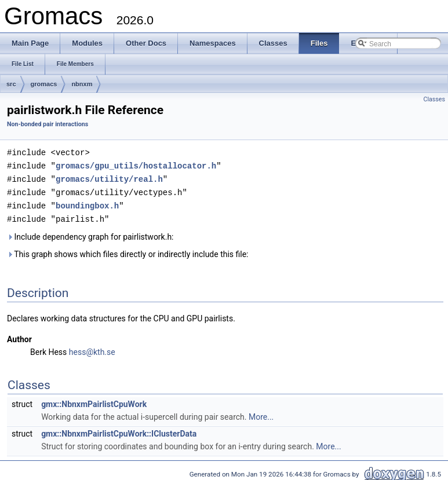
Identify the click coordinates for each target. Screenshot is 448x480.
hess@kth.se (92, 349)
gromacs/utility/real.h (109, 177)
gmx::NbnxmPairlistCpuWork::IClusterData (119, 430)
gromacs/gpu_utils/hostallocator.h (136, 165)
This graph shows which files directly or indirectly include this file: (128, 251)
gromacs (44, 84)
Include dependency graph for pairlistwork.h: (90, 233)
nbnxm (82, 84)
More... (261, 413)
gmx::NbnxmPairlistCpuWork (94, 401)
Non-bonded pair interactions (48, 124)
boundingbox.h (87, 203)
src (11, 84)
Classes (434, 99)
